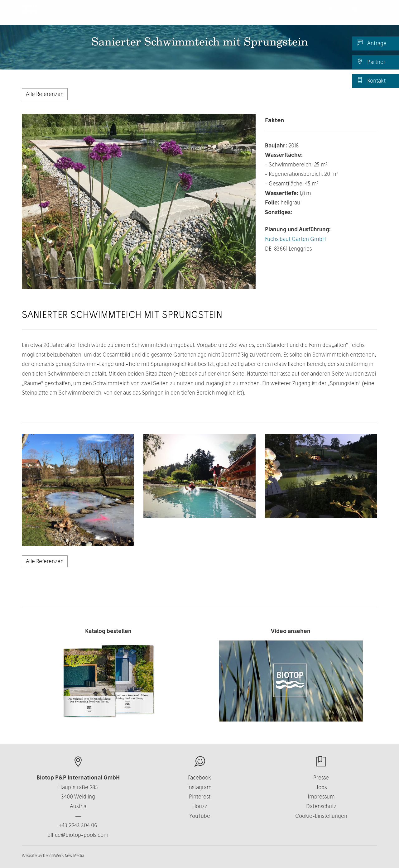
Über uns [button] (234, 15)
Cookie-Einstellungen (321, 816)
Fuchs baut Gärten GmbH (296, 239)
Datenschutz (321, 806)
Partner (371, 62)
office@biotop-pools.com (78, 835)
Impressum (321, 796)
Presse (321, 777)
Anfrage (372, 43)
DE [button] (362, 15)
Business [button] (271, 15)
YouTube (200, 816)
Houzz (200, 806)
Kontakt (371, 80)
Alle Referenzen (45, 94)
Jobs (321, 787)
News (336, 15)
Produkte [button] (195, 15)
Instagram (199, 787)
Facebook (199, 777)
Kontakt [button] (307, 15)
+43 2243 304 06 (78, 825)
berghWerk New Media (64, 856)
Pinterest (200, 796)
